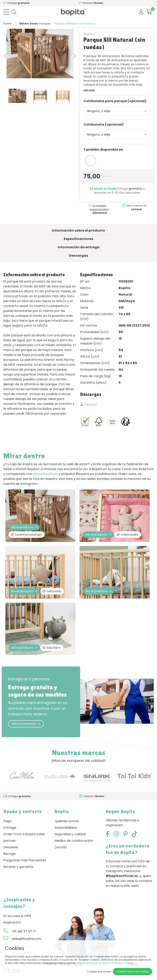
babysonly (52, 591)
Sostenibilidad (66, 828)
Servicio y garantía (18, 867)
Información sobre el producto (78, 230)
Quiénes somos (67, 821)
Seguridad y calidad (70, 834)
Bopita (89, 34)
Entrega (10, 828)
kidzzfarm (52, 648)
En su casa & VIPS (17, 916)
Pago (7, 821)
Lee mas (89, 90)
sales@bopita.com (26, 939)
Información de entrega (79, 247)
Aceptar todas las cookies (132, 972)
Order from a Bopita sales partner (24, 837)
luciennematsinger (27, 535)
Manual (88, 404)
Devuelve (11, 847)
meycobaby (128, 535)
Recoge (9, 854)
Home (7, 24)
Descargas (79, 256)
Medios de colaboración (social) (74, 844)
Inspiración (12, 922)
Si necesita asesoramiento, (100, 209)
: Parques (35, 24)
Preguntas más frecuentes (25, 860)
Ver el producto (24, 527)
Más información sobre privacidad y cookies (105, 963)
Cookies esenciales (99, 972)
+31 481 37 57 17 (24, 931)
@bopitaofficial (45, 474)
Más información (26, 724)
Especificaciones (78, 239)
